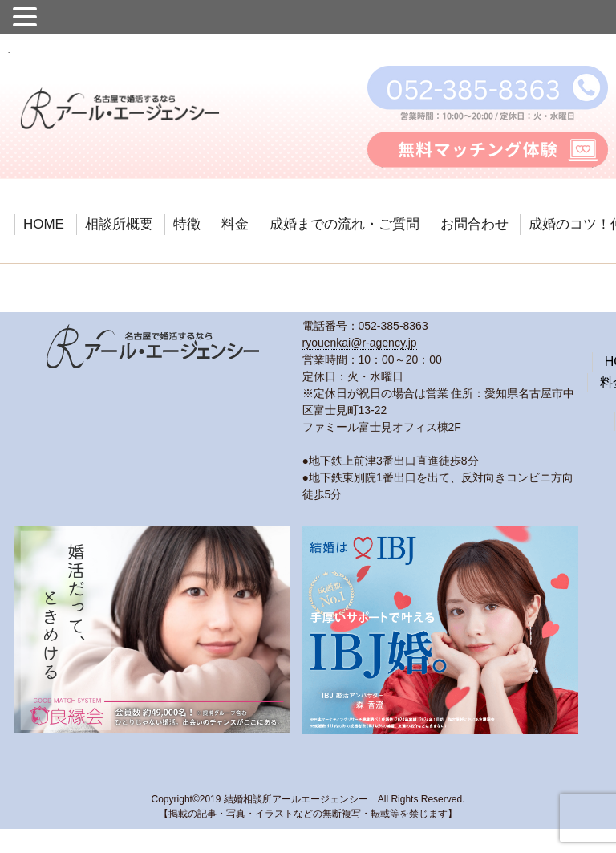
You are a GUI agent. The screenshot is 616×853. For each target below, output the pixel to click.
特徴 (187, 224)
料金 (235, 224)
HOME (44, 224)
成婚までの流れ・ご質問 (344, 224)
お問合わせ (474, 224)
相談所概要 (119, 224)
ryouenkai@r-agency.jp (360, 343)
